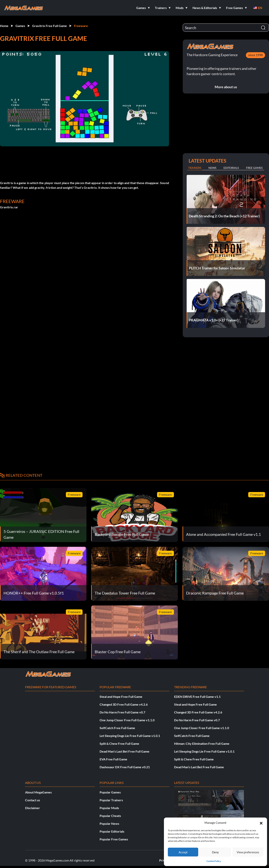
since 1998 (255, 55)
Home (4, 26)
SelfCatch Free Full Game (117, 728)
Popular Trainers (111, 800)
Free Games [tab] (254, 168)
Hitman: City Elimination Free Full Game (202, 743)
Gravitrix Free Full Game (50, 26)
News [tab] (212, 168)
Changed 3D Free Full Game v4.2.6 (124, 704)
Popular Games (110, 792)
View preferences (248, 852)
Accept (183, 852)
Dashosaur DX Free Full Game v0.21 (125, 767)
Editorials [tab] (231, 168)
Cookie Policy (214, 861)
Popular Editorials (112, 831)
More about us (226, 87)
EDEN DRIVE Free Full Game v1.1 (197, 697)
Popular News (109, 823)
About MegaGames (38, 792)
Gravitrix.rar (9, 207)
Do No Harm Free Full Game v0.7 (122, 712)
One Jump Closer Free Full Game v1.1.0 (127, 720)
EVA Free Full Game (113, 759)
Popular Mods (109, 808)
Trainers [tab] (195, 168)
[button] (261, 823)
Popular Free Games (114, 839)
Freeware (81, 26)
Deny (215, 852)
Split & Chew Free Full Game (119, 743)
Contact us (33, 800)
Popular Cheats (110, 816)
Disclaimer (33, 808)
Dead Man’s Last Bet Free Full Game (125, 751)
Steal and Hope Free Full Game (121, 697)
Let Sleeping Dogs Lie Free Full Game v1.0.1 (130, 736)
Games (20, 26)
